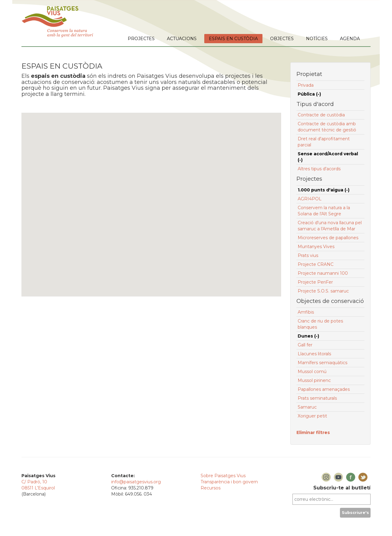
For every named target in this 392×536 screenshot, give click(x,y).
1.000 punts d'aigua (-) (324, 190)
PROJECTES (141, 39)
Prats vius (308, 255)
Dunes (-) (308, 336)
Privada (306, 85)
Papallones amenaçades (324, 389)
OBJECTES (282, 39)
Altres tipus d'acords (319, 169)
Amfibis (306, 312)
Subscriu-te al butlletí (342, 488)
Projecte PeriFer (315, 282)
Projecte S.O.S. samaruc (323, 291)
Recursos (211, 488)
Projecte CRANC (316, 264)
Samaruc (307, 407)
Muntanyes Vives (316, 247)
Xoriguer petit (312, 416)
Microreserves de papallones (328, 238)
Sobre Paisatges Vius (223, 476)
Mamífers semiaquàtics (322, 363)
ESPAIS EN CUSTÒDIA (233, 39)
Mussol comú (312, 372)
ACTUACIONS (182, 39)
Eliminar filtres (313, 432)
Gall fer (305, 345)
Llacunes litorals (314, 354)
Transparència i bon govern (229, 482)
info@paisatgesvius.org (136, 482)
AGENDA (350, 39)
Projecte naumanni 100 (323, 273)
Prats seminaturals (317, 398)
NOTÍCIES (317, 39)
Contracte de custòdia (321, 115)
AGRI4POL (310, 199)
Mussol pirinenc (314, 380)
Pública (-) (309, 94)
